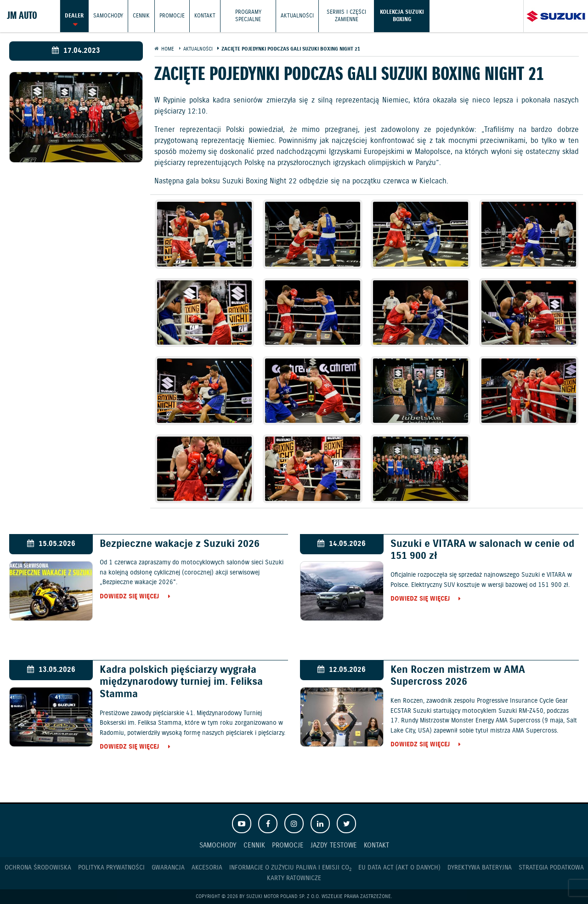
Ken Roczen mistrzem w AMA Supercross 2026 (458, 676)
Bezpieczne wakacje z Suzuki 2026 (180, 544)
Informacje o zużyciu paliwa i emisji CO (290, 868)
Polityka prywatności (111, 868)
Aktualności (297, 16)
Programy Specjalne (248, 16)
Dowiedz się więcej (129, 597)
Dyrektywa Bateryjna (480, 868)
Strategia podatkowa (551, 868)
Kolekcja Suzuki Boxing (402, 16)
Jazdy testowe (334, 845)
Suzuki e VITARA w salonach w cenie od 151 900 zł (482, 550)
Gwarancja (168, 868)
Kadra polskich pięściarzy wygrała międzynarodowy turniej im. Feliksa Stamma (181, 682)
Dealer (74, 16)
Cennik (141, 16)
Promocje (172, 16)
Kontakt (205, 16)
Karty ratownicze (294, 878)
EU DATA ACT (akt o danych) (399, 868)
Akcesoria (207, 868)
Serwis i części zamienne (346, 16)
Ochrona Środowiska (38, 868)
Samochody (108, 16)
